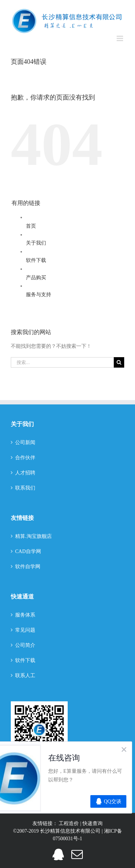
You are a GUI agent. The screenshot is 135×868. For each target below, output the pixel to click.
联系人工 (25, 676)
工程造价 (69, 823)
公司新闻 (25, 442)
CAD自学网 (28, 551)
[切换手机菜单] (120, 38)
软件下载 (36, 260)
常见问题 (25, 630)
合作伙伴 (25, 458)
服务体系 (25, 615)
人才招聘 (25, 473)
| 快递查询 (91, 823)
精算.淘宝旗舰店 (33, 536)
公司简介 (25, 645)
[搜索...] (62, 362)
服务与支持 (39, 295)
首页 (31, 226)
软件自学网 (28, 567)
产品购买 (36, 278)
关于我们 (36, 243)
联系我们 (25, 488)
